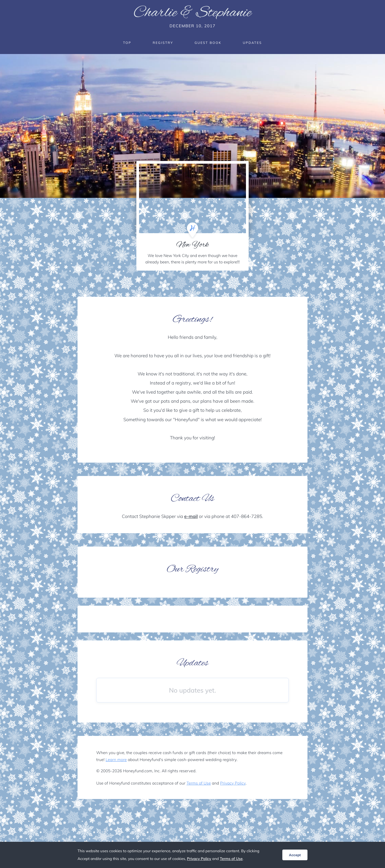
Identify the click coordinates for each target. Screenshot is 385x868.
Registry (163, 43)
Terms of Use (199, 783)
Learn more (116, 760)
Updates (252, 43)
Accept (295, 855)
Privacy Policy (233, 783)
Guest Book (208, 43)
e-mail (191, 516)
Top (127, 43)
